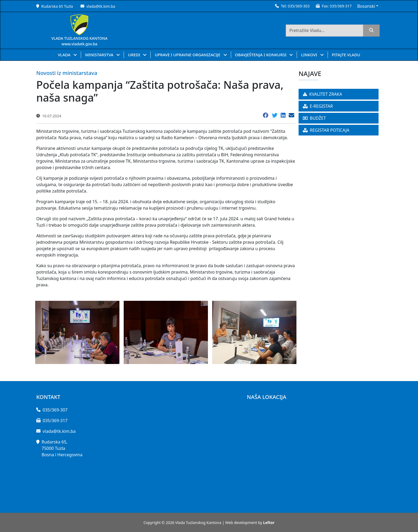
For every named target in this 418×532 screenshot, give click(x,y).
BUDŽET (314, 118)
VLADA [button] (65, 55)
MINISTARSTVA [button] (100, 55)
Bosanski (366, 6)
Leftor (269, 523)
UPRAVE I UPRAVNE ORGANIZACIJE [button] (188, 55)
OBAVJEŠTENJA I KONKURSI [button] (261, 55)
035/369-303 (299, 6)
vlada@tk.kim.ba (101, 6)
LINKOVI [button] (310, 55)
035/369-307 (55, 410)
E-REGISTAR (318, 106)
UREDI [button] (134, 55)
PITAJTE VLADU (346, 55)
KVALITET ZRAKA (322, 94)
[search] (371, 31)
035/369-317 (341, 6)
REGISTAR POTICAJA (326, 130)
